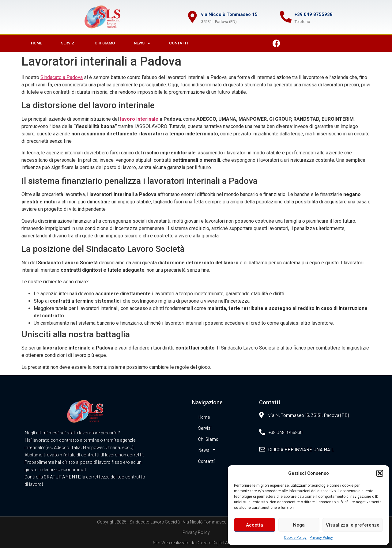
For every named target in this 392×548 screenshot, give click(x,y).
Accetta (254, 525)
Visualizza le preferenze (353, 525)
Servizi (68, 43)
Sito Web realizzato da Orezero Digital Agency (196, 543)
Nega (299, 525)
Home (36, 43)
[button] (380, 473)
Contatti (179, 43)
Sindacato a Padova (62, 77)
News (142, 43)
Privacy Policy (321, 538)
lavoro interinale (139, 119)
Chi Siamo (105, 43)
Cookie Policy (295, 538)
